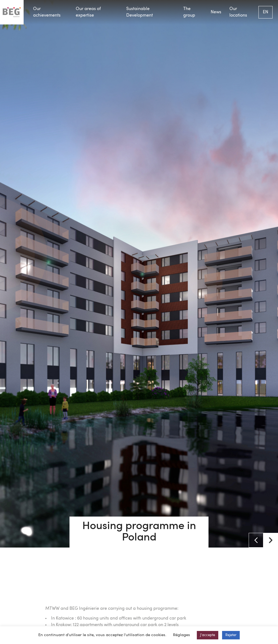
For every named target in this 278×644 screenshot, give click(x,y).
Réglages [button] (181, 635)
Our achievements (47, 12)
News (216, 12)
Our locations (238, 12)
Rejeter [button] (231, 635)
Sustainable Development (140, 12)
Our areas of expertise (88, 12)
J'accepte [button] (208, 635)
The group (189, 12)
